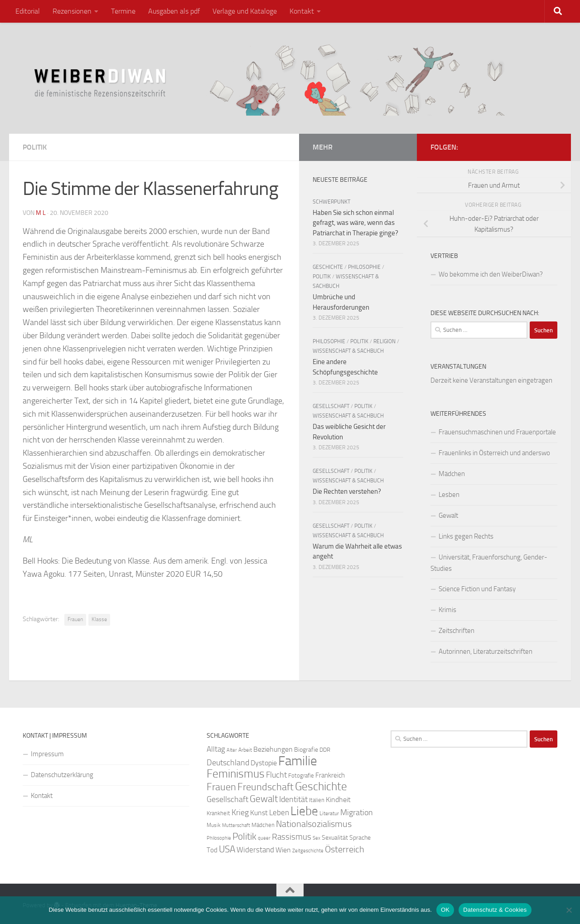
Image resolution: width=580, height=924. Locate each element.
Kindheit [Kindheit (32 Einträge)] (338, 800)
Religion (384, 341)
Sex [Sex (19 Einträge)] (317, 838)
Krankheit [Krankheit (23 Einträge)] (218, 813)
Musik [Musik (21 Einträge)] (214, 825)
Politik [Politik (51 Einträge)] (244, 836)
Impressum (47, 754)
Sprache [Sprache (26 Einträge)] (360, 838)
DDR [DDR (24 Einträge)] (325, 750)
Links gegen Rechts (466, 536)
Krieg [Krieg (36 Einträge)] (240, 813)
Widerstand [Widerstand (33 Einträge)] (255, 850)
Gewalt (448, 515)
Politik (35, 147)
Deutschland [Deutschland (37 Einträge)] (228, 763)
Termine (123, 11)
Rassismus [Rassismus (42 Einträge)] (292, 837)
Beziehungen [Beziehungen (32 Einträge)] (273, 749)
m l (41, 213)
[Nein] (569, 910)
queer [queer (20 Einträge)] (264, 838)
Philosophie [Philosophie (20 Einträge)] (219, 838)
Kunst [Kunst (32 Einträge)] (259, 813)
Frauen (75, 619)
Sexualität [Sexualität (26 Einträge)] (335, 838)
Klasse (99, 619)
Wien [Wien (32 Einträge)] (283, 850)
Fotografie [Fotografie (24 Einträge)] (301, 776)
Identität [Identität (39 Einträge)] (293, 799)
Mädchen (452, 474)
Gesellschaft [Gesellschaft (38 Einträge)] (227, 799)
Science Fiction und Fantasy (477, 589)
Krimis (447, 610)
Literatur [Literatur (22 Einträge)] (329, 813)
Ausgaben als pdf (174, 11)
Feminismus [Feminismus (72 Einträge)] (236, 774)
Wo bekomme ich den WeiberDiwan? (491, 274)
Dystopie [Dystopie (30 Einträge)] (264, 763)
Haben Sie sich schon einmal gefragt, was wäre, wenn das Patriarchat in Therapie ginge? (355, 223)
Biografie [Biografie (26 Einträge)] (306, 750)
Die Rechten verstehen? (347, 491)
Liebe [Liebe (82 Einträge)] (304, 811)
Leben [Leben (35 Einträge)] (279, 812)
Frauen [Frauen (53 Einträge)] (221, 787)
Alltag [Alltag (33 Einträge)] (216, 749)
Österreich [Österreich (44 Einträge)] (345, 849)
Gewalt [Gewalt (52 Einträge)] (264, 799)
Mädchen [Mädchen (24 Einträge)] (263, 825)
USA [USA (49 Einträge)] (227, 849)
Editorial (28, 11)
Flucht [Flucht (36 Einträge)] (276, 775)
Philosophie (364, 267)
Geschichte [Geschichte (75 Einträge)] (321, 786)
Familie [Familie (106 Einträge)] (298, 761)
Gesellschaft (331, 406)
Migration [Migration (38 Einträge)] (357, 812)
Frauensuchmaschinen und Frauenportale (497, 432)
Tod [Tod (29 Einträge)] (212, 850)
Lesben (449, 495)
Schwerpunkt (331, 202)
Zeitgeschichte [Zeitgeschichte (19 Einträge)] (308, 851)
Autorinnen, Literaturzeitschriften (486, 652)
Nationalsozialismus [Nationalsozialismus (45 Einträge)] (314, 824)
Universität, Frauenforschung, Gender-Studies (489, 563)
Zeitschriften (457, 631)
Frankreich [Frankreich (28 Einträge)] (330, 775)
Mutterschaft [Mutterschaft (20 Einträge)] (236, 825)
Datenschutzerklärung (62, 775)
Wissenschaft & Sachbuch (348, 351)
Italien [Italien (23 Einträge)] (317, 800)
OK (445, 910)
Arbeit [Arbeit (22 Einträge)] (245, 750)
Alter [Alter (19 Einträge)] (232, 750)
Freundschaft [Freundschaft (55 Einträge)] (266, 787)
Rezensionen (72, 11)
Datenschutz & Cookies (495, 910)
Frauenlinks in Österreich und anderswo (494, 453)
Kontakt (302, 11)
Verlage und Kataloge (245, 11)
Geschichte (328, 267)
